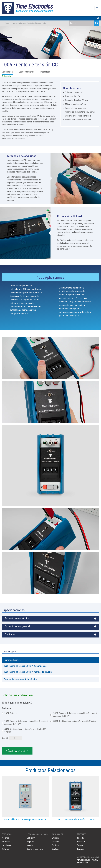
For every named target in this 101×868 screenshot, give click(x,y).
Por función (6, 842)
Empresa (55, 838)
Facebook (81, 842)
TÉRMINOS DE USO (84, 860)
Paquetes (30, 842)
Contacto (56, 849)
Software (5, 849)
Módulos (30, 845)
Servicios (56, 845)
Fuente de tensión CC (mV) (25, 666)
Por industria (6, 845)
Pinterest (81, 849)
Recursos (56, 842)
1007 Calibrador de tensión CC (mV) (76, 820)
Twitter (80, 845)
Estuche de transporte (20, 679)
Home (7, 23)
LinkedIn (80, 838)
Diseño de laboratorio (35, 849)
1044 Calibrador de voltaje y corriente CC (25, 820)
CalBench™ (31, 838)
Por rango (5, 838)
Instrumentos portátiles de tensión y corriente (29, 23)
